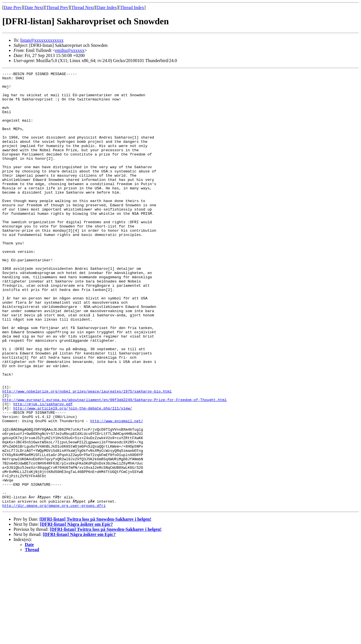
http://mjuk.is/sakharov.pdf (43, 471)
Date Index (107, 7)
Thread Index (132, 7)
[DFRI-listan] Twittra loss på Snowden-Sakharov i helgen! (95, 606)
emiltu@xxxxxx (70, 50)
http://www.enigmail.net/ (117, 491)
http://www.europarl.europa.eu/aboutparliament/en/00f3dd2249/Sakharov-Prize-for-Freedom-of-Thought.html (115, 466)
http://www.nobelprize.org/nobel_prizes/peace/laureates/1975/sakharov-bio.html (87, 455)
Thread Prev (57, 7)
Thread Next (83, 7)
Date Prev (13, 7)
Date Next (34, 7)
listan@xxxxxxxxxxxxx (42, 40)
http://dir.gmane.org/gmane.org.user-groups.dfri (54, 593)
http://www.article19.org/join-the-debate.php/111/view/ (73, 476)
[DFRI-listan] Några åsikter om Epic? (76, 611)
